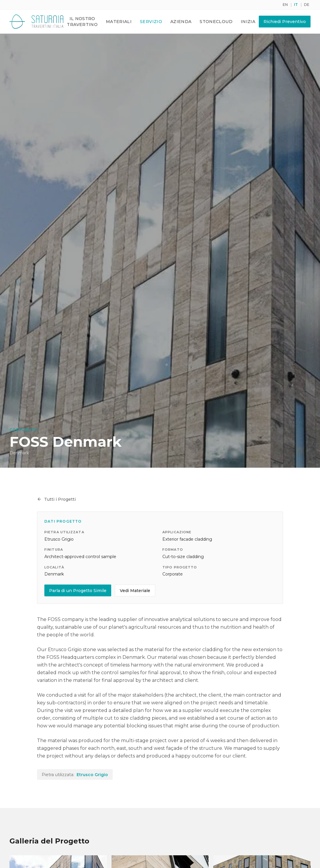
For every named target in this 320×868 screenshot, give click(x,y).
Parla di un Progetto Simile (78, 591)
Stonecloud (216, 22)
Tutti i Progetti (56, 500)
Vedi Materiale (135, 591)
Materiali (119, 22)
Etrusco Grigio (92, 775)
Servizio (151, 22)
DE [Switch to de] (307, 5)
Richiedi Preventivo (285, 22)
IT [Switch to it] (296, 5)
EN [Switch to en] (285, 5)
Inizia (248, 22)
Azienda (181, 22)
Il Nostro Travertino (82, 22)
